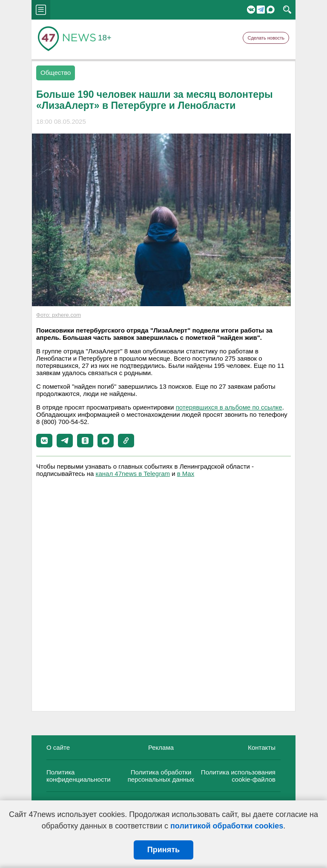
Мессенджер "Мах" (271, 10)
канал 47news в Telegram (133, 474)
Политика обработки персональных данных (161, 776)
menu (41, 10)
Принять (163, 850)
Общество (56, 73)
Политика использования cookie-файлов (238, 776)
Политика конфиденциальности (79, 776)
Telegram (261, 10)
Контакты (262, 747)
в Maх (186, 474)
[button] (44, 441)
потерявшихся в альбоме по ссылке (229, 407)
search (287, 10)
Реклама (161, 747)
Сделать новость (266, 38)
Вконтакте (251, 10)
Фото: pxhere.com (59, 315)
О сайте (58, 747)
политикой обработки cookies (227, 826)
